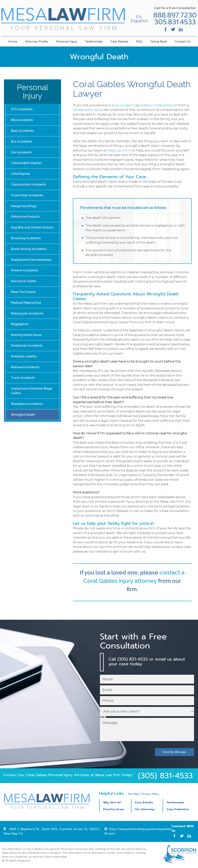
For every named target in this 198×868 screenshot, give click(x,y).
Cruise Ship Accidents (27, 197)
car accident (124, 105)
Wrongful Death (23, 422)
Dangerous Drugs (24, 208)
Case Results (119, 41)
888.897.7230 (174, 15)
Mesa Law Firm (119, 150)
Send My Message (174, 752)
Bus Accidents (22, 142)
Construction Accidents (29, 186)
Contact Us (182, 41)
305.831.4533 (174, 22)
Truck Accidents (23, 385)
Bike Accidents (22, 120)
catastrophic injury (88, 110)
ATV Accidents (22, 109)
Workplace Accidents (27, 411)
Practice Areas (114, 809)
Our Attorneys (145, 809)
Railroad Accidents (25, 374)
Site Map (134, 794)
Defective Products (26, 219)
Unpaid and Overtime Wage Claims (32, 398)
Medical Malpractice (27, 307)
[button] (147, 802)
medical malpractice (156, 105)
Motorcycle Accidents (28, 319)
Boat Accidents (22, 131)
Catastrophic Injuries (27, 164)
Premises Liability (24, 362)
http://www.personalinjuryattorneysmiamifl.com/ (138, 832)
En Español (136, 19)
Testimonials (94, 41)
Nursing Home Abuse (27, 340)
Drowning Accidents (26, 241)
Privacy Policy (150, 794)
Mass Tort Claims (24, 296)
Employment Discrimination (32, 264)
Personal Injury (67, 41)
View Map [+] (13, 834)
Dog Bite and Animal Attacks (32, 230)
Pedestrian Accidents (27, 351)
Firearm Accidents (25, 274)
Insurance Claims (24, 285)
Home (13, 41)
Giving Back (159, 41)
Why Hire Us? (112, 803)
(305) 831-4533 (165, 776)
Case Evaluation (178, 809)
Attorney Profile (37, 41)
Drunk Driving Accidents (29, 252)
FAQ (139, 41)
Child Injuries (21, 175)
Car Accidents (22, 153)
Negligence (20, 330)
